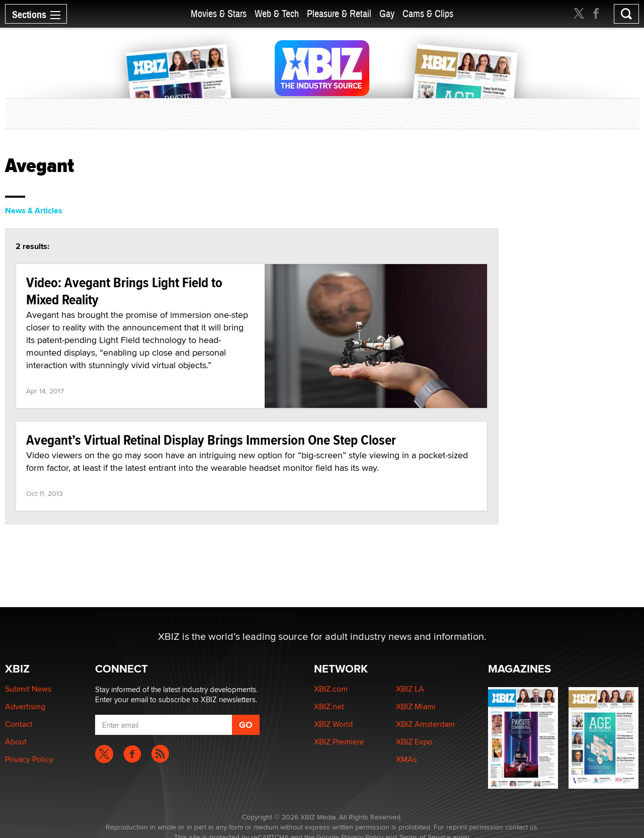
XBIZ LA (410, 689)
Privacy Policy (29, 759)
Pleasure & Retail (339, 14)
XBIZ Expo (414, 742)
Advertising (25, 706)
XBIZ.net (329, 706)
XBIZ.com (331, 689)
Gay (387, 14)
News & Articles (34, 211)
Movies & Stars (219, 14)
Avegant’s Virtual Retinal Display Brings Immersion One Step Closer (211, 440)
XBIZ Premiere (339, 742)
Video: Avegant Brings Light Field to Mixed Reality (124, 291)
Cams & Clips (428, 14)
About (16, 742)
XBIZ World (333, 724)
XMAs (406, 759)
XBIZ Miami (416, 706)
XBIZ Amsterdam (425, 724)
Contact (19, 724)
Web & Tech (277, 14)
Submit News (28, 689)
